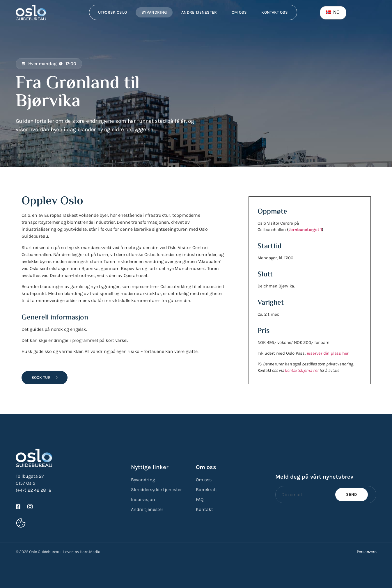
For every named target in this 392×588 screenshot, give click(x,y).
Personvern (367, 552)
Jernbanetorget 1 (305, 230)
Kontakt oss (275, 12)
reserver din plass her (328, 353)
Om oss (239, 12)
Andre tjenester (199, 12)
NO (333, 12)
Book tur (45, 378)
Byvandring (154, 12)
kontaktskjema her (302, 370)
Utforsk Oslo (113, 12)
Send (351, 494)
